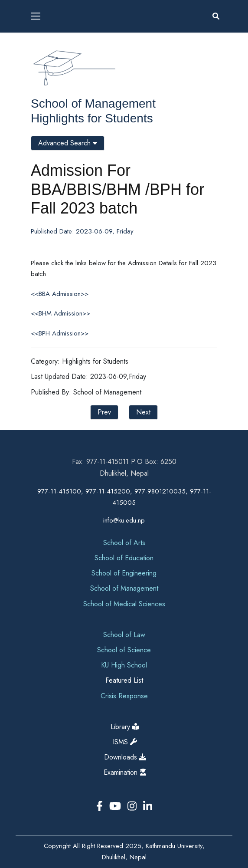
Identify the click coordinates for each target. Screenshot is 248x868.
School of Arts (124, 543)
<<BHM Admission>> (60, 313)
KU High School (124, 665)
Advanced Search (68, 143)
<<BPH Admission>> (60, 333)
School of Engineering (124, 573)
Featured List (124, 680)
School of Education (124, 558)
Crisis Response (124, 696)
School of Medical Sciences (124, 604)
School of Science (124, 650)
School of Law (124, 635)
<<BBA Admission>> (60, 294)
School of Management (93, 104)
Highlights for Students (92, 118)
